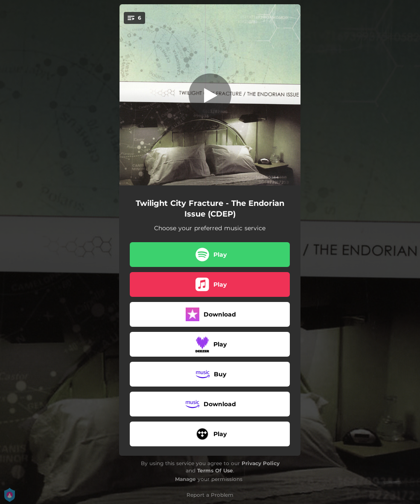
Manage (185, 479)
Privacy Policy (261, 463)
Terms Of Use (215, 470)
